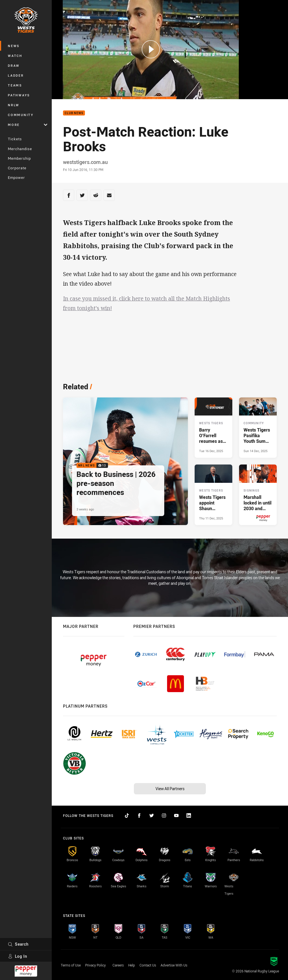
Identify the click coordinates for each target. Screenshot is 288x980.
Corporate (17, 168)
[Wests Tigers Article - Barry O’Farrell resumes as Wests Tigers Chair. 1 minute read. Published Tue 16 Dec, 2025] (213, 428)
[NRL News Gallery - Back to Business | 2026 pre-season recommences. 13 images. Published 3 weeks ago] (125, 461)
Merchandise (20, 149)
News (14, 46)
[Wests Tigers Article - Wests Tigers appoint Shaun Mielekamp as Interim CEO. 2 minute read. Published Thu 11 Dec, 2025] (213, 495)
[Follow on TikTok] (127, 815)
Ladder (16, 75)
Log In (18, 956)
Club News (74, 113)
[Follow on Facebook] (139, 815)
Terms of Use (71, 965)
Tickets (15, 139)
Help (132, 965)
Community (21, 115)
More (28, 125)
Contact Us (148, 965)
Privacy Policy (95, 965)
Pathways (19, 95)
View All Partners (170, 789)
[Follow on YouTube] (176, 815)
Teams (15, 85)
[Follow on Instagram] (164, 815)
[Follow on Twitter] (152, 815)
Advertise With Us (174, 965)
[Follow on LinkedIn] (189, 815)
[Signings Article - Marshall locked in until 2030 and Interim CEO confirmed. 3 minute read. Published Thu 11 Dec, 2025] (258, 495)
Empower (16, 177)
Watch (15, 56)
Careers (118, 965)
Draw (14, 65)
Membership (19, 158)
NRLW (14, 105)
